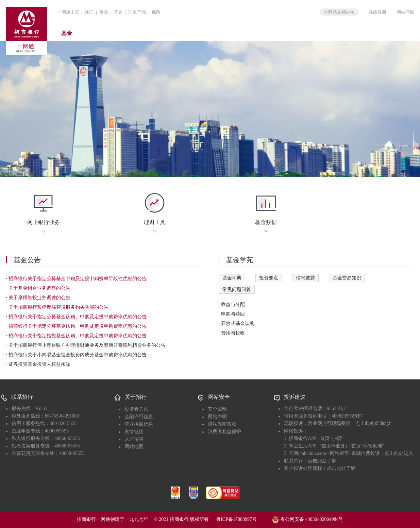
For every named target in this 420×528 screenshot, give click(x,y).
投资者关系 (136, 409)
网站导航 (405, 12)
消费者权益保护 (224, 432)
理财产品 (137, 12)
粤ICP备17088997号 (243, 519)
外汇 (89, 12)
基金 (118, 12)
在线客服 (377, 12)
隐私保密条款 (222, 424)
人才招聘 (134, 439)
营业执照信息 (139, 424)
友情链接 (134, 432)
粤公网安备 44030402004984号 (308, 519)
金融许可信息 (139, 417)
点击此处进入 (399, 453)
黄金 (104, 12)
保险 (156, 12)
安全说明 (217, 409)
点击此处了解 (322, 461)
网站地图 (134, 447)
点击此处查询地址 (374, 423)
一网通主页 (68, 12)
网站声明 (217, 417)
